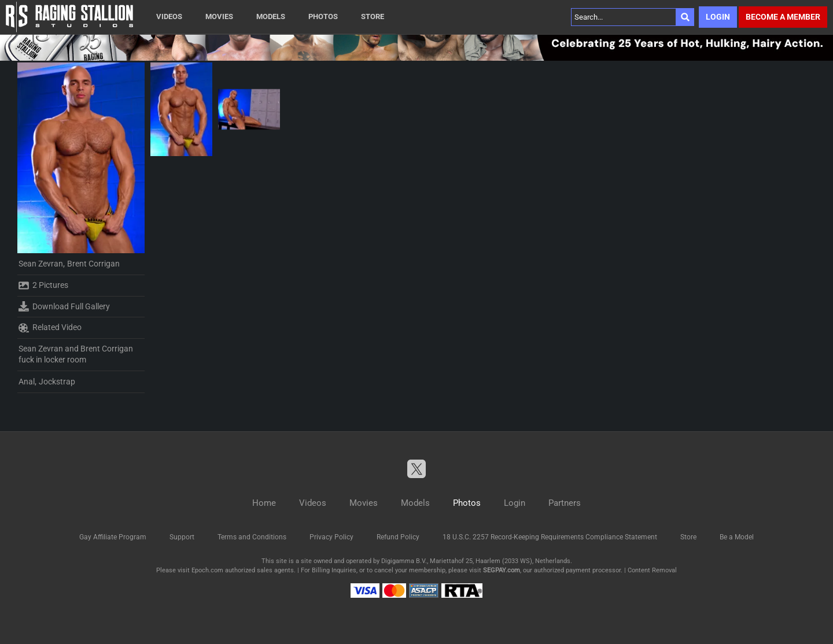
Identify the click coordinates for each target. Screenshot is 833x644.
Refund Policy (398, 537)
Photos (323, 16)
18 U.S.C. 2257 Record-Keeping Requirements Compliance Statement (550, 537)
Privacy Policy (331, 537)
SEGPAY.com (502, 570)
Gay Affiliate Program (113, 537)
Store (373, 16)
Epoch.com (207, 570)
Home (264, 503)
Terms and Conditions (252, 537)
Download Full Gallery (64, 306)
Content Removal (652, 570)
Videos (169, 16)
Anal (27, 382)
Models (271, 16)
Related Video (50, 328)
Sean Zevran (41, 264)
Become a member (783, 17)
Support (182, 537)
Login (718, 17)
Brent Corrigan (93, 264)
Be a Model (737, 537)
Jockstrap (57, 382)
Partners (565, 503)
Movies (219, 16)
